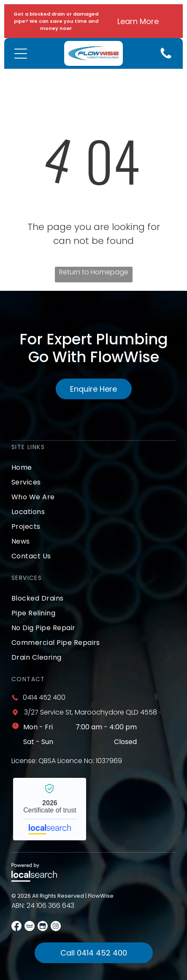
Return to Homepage (94, 272)
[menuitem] (93, 467)
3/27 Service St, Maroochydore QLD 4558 (91, 712)
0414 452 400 (44, 697)
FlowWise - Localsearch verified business (50, 809)
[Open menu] (21, 54)
